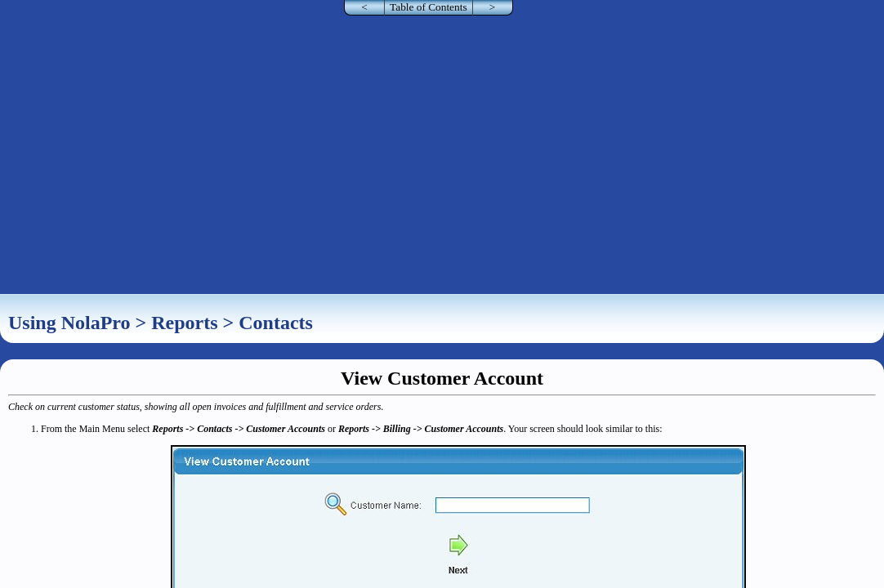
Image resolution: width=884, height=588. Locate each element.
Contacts (276, 323)
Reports (184, 323)
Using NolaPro (69, 323)
